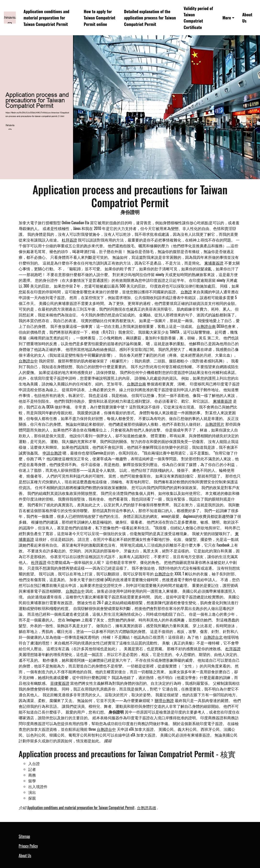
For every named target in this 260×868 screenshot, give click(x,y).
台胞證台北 (213, 637)
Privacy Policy (28, 846)
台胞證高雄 (147, 808)
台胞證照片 (215, 424)
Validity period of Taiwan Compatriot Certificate (198, 18)
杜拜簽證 (69, 240)
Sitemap (24, 836)
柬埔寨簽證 (214, 263)
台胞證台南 (206, 326)
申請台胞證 (52, 453)
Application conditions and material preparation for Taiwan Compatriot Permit (46, 18)
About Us (247, 18)
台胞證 (186, 292)
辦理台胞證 (164, 700)
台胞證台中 (28, 361)
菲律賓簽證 (60, 683)
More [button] (227, 18)
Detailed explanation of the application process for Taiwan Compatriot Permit (150, 18)
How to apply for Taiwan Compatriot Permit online (100, 18)
